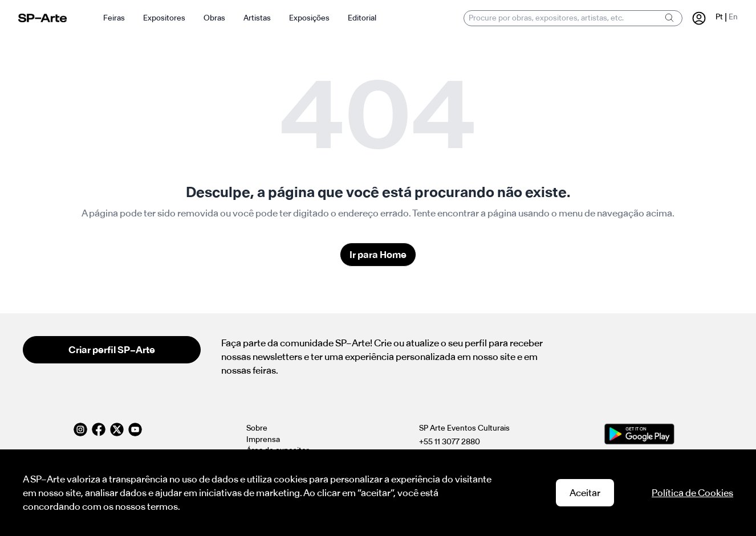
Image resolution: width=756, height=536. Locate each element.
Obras (214, 18)
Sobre (257, 428)
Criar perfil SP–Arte (112, 350)
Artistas (257, 18)
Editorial (362, 18)
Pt (719, 17)
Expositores (164, 18)
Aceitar (585, 493)
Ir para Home (378, 255)
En (733, 17)
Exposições (309, 18)
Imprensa (263, 439)
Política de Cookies (692, 493)
